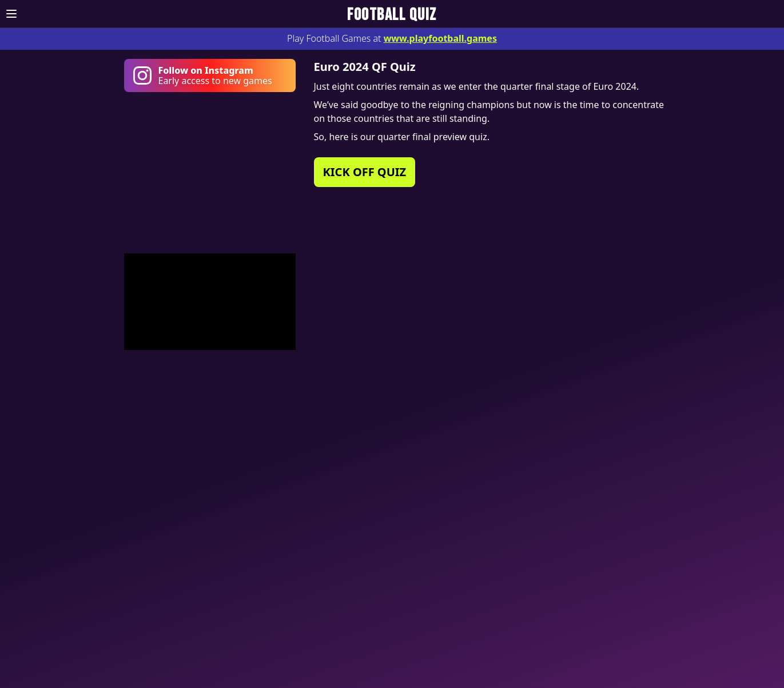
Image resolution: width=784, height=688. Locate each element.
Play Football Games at (392, 38)
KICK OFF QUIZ (365, 172)
